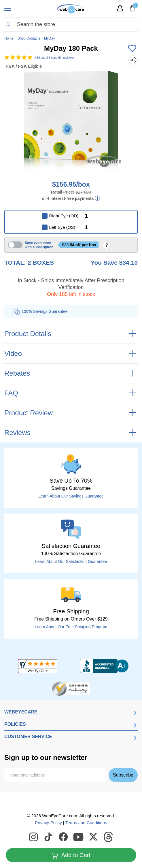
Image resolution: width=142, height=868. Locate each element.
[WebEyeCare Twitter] (94, 837)
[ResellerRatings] (71, 688)
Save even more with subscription (39, 245)
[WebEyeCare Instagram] (34, 837)
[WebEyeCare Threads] (109, 837)
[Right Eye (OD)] (91, 216)
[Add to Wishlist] (132, 49)
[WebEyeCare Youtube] (79, 837)
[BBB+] (104, 666)
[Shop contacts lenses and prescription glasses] (71, 9)
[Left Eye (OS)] (91, 227)
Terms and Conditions (86, 823)
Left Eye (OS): (63, 227)
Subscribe (123, 775)
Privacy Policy (48, 823)
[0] (132, 10)
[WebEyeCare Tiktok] (49, 837)
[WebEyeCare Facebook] (64, 837)
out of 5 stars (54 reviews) (54, 58)
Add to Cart (71, 855)
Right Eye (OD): (65, 216)
